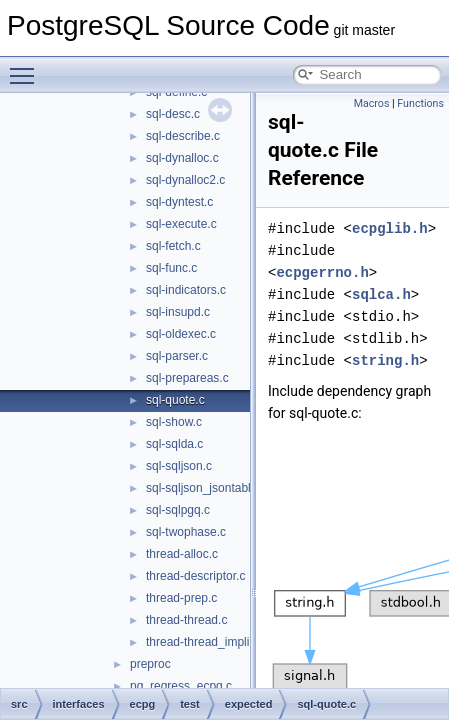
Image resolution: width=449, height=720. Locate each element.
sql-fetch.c (173, 246)
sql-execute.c (181, 224)
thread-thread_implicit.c (208, 642)
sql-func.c (171, 268)
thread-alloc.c (182, 554)
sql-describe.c (183, 136)
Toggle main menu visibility (27, 67)
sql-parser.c (177, 356)
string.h (385, 360)
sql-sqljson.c (179, 466)
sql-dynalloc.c (182, 158)
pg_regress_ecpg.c (181, 686)
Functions (420, 103)
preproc (150, 664)
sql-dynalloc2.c (185, 180)
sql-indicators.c (186, 290)
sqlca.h (381, 294)
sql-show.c (174, 422)
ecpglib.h (390, 228)
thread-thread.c (186, 620)
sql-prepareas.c (187, 378)
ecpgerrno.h (322, 272)
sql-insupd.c (178, 312)
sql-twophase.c (186, 532)
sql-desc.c (173, 114)
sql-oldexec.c (181, 334)
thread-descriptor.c (195, 576)
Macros (372, 103)
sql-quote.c (175, 400)
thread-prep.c (181, 598)
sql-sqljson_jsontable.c (206, 488)
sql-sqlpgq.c (178, 510)
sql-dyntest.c (179, 202)
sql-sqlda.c (174, 444)
